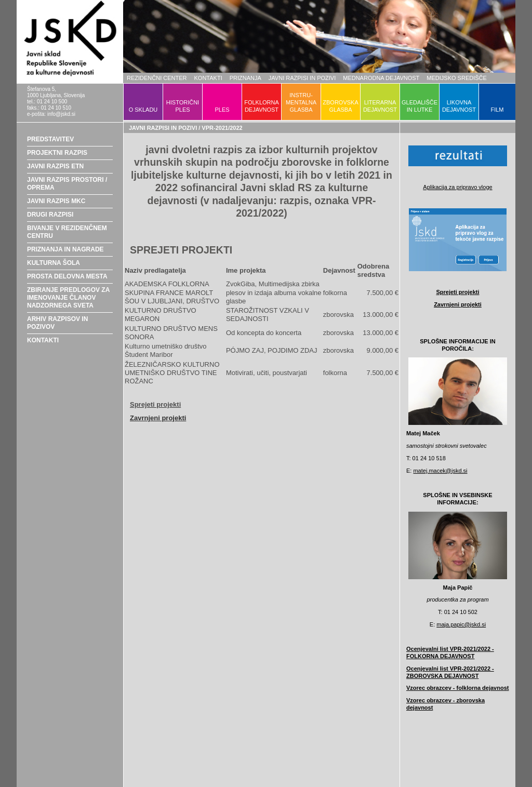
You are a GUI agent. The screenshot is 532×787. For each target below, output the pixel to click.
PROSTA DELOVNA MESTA (67, 276)
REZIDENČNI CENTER (157, 78)
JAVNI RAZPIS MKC (56, 201)
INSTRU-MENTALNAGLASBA (301, 102)
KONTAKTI (208, 78)
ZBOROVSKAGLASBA (340, 106)
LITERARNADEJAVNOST (380, 106)
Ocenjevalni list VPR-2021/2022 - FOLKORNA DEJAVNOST (450, 652)
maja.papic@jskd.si (461, 624)
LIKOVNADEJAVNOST (459, 106)
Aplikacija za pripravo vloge (457, 187)
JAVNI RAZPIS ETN (55, 166)
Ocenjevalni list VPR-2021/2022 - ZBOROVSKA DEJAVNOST (450, 672)
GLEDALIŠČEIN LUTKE (420, 106)
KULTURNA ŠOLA (54, 263)
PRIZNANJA (245, 78)
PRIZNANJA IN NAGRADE (65, 249)
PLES (222, 110)
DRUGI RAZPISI (50, 215)
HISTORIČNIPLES (183, 106)
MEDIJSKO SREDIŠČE (457, 78)
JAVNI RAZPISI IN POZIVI (302, 78)
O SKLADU (143, 110)
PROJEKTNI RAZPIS (57, 153)
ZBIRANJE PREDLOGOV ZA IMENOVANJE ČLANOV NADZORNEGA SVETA (68, 298)
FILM (497, 110)
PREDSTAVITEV (50, 139)
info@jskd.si (61, 114)
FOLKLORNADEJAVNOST (262, 106)
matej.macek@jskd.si (440, 471)
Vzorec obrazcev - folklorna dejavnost (457, 688)
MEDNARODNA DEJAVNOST (381, 78)
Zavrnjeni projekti (158, 418)
